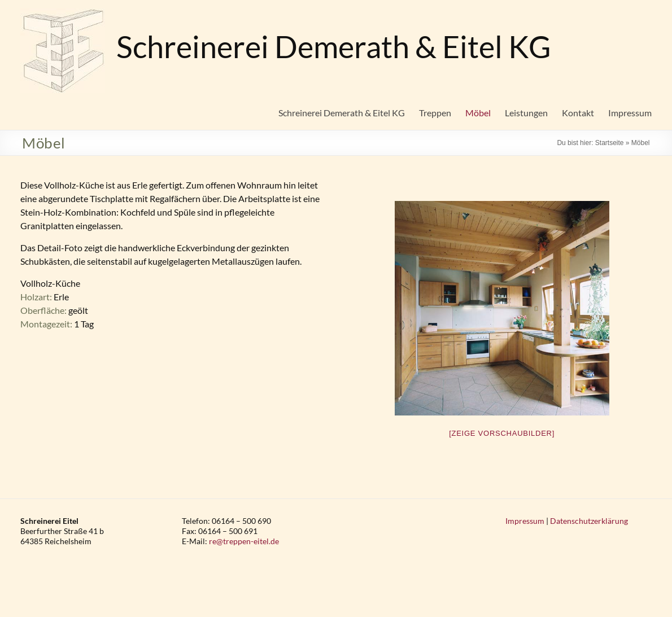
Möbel (478, 113)
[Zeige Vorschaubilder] (502, 433)
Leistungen (526, 113)
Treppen (435, 113)
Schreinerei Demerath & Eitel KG (334, 47)
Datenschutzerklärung (589, 521)
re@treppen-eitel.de (244, 541)
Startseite (610, 143)
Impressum (630, 113)
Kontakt (578, 113)
